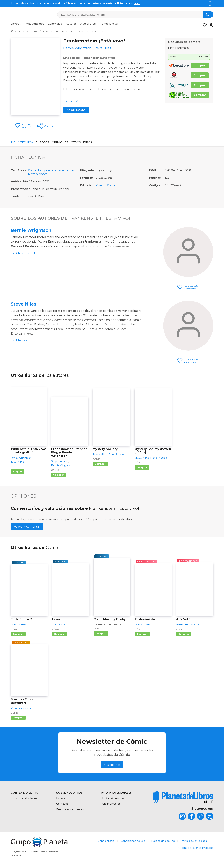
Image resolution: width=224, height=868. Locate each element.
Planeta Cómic (106, 185)
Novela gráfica (38, 174)
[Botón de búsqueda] (208, 14)
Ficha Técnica (22, 142)
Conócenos (63, 798)
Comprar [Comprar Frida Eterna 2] (18, 634)
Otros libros (81, 142)
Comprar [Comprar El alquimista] (142, 634)
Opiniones (60, 142)
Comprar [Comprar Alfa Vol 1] (184, 634)
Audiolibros (88, 24)
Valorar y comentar (27, 527)
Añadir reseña (76, 110)
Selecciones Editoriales (25, 798)
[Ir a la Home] (12, 31)
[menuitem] (16, 25)
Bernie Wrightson (31, 230)
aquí (137, 3)
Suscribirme (112, 765)
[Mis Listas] (204, 25)
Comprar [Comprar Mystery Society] (100, 464)
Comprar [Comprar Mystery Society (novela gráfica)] (142, 467)
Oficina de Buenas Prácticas (196, 848)
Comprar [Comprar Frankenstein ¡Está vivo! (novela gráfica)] (17, 471)
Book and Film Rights (114, 798)
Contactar (62, 804)
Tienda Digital (109, 24)
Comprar (200, 65)
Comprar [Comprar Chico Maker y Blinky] (101, 633)
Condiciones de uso (133, 841)
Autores (71, 24)
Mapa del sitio (106, 841)
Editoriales (55, 24)
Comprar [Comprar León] (60, 634)
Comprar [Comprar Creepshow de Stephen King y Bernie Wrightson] (59, 475)
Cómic (32, 170)
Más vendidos (35, 24)
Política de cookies (163, 841)
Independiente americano (56, 170)
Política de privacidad (194, 841)
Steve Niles (23, 304)
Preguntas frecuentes (70, 809)
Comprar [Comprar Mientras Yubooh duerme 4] (18, 718)
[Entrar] (210, 25)
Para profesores (111, 804)
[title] (183, 797)
